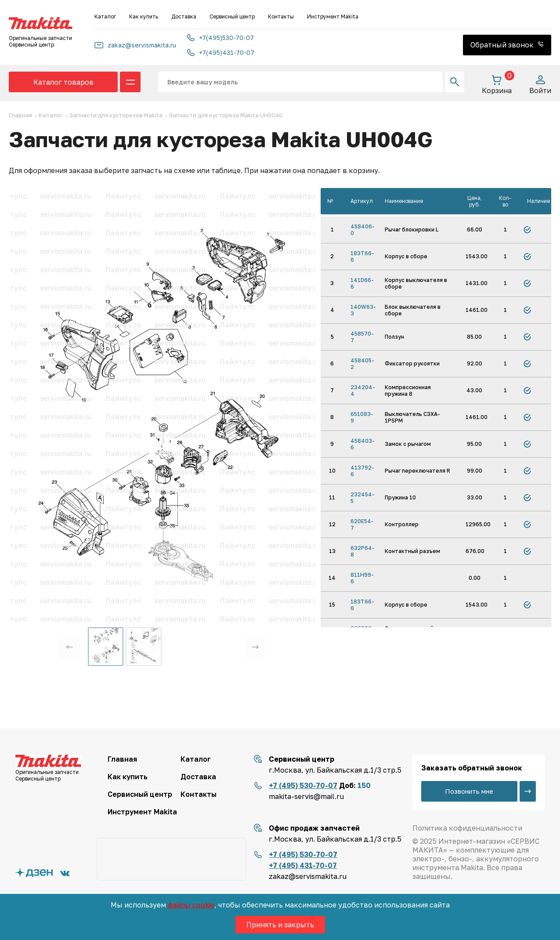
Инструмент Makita (333, 16)
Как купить (144, 16)
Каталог (105, 16)
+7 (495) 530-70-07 (303, 785)
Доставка (184, 16)
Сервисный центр (232, 16)
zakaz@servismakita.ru (135, 45)
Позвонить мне (469, 791)
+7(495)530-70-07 (220, 38)
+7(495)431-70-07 (221, 52)
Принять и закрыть (280, 925)
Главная (122, 759)
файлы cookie (191, 905)
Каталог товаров (63, 82)
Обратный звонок (507, 45)
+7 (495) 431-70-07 (303, 865)
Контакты (281, 16)
